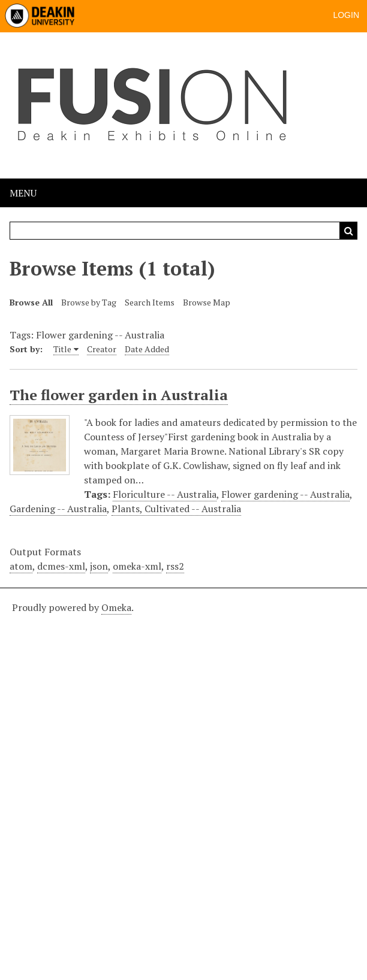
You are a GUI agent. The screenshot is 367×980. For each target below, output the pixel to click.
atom (21, 566)
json (99, 566)
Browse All (31, 302)
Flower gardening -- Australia (285, 494)
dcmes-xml (61, 566)
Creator (102, 349)
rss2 (175, 566)
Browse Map (207, 302)
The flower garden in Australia (119, 395)
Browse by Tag (89, 302)
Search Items (150, 302)
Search (348, 231)
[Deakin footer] (183, 782)
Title (62, 349)
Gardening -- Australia (58, 509)
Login (346, 15)
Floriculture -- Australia (165, 494)
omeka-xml (137, 566)
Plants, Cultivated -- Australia (176, 509)
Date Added (147, 349)
